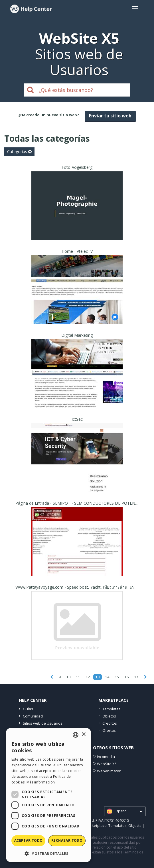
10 (68, 677)
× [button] (83, 734)
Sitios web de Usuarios (43, 723)
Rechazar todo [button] (67, 840)
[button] (48, 853)
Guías (28, 709)
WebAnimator (109, 771)
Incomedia (106, 757)
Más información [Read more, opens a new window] (41, 782)
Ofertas (109, 730)
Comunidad (33, 716)
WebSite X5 (107, 764)
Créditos (110, 723)
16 (127, 677)
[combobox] (76, 735)
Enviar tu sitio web (110, 116)
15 (117, 677)
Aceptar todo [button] (29, 840)
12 (88, 677)
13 (98, 677)
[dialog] (48, 795)
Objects (135, 825)
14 (107, 677)
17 (136, 677)
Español (124, 811)
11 (78, 677)
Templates (112, 709)
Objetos (109, 716)
